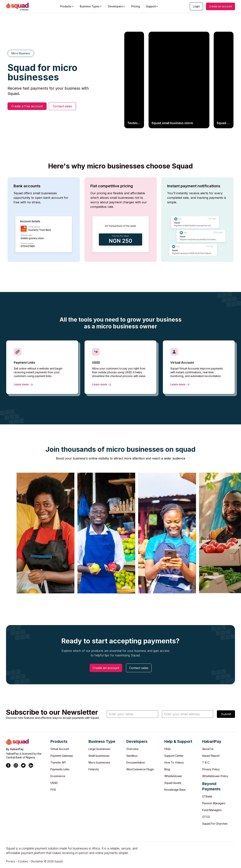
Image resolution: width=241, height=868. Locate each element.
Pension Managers (214, 803)
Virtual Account (60, 749)
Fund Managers (212, 810)
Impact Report (211, 756)
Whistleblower (173, 776)
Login (196, 6)
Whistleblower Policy (215, 776)
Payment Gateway (62, 756)
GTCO (206, 817)
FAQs (168, 749)
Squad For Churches (215, 824)
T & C (206, 762)
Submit (226, 714)
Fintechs (94, 769)
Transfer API (58, 762)
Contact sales (62, 106)
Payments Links (60, 769)
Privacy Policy (211, 769)
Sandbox (132, 756)
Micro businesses (99, 762)
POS (53, 790)
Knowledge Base (175, 790)
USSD (54, 783)
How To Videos (174, 762)
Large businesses (99, 749)
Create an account (220, 6)
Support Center (174, 756)
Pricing (136, 6)
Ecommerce (58, 776)
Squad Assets (173, 783)
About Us (208, 749)
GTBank (207, 796)
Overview (132, 749)
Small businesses (99, 756)
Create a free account (27, 106)
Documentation (136, 762)
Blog (167, 769)
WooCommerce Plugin (140, 769)
